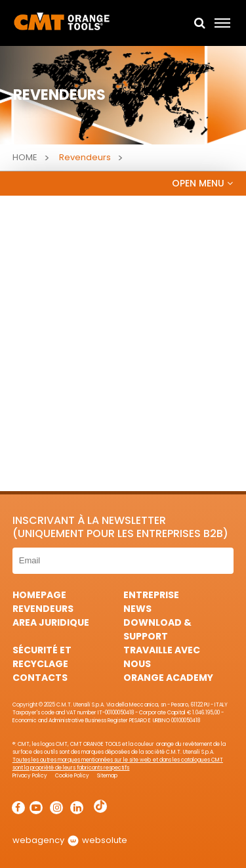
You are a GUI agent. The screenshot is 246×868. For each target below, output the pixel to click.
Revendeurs (43, 609)
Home (25, 157)
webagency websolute (70, 840)
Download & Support (157, 629)
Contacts (40, 678)
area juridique (51, 622)
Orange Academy (168, 678)
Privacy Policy (30, 776)
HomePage (39, 595)
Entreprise (151, 595)
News (137, 609)
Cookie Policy (72, 776)
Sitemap (107, 776)
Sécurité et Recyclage (42, 657)
